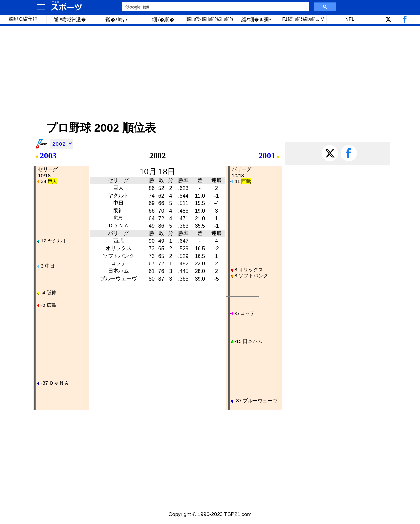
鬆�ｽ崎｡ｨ (117, 20)
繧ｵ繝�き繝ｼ (256, 20)
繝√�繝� (163, 20)
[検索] (215, 7)
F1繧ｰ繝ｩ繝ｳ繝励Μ (303, 19)
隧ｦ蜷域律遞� (70, 20)
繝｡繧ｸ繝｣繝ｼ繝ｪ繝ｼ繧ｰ (210, 19)
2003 (48, 156)
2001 (267, 156)
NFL (350, 19)
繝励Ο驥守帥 (23, 19)
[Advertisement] (210, 73)
